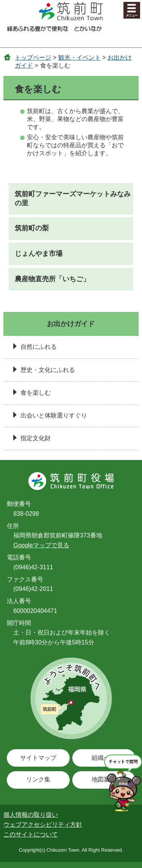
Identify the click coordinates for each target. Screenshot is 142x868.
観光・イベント (80, 57)
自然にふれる (39, 347)
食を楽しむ (36, 393)
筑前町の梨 (32, 228)
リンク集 (38, 779)
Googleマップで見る (41, 545)
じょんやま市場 (39, 254)
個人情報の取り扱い (31, 815)
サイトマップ (38, 758)
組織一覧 (104, 758)
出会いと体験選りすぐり (54, 415)
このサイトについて (31, 834)
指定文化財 (36, 438)
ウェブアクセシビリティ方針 (43, 825)
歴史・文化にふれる (48, 370)
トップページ (33, 57)
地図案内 (104, 779)
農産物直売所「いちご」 (52, 279)
